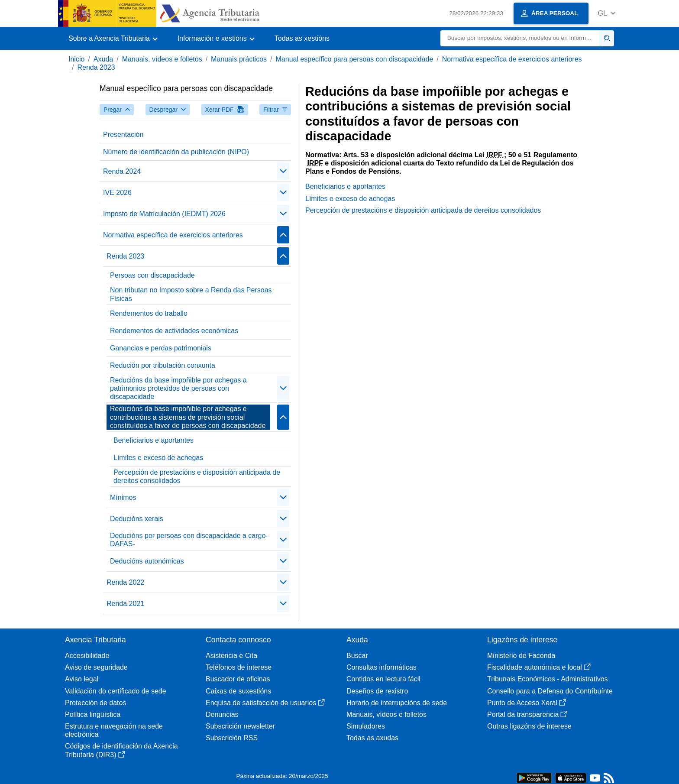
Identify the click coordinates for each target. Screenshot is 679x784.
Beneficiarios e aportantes (154, 440)
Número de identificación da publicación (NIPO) (176, 152)
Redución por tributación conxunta (163, 365)
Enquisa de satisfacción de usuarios (265, 703)
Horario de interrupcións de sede (397, 703)
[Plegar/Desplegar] (283, 171)
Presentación (123, 134)
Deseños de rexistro (377, 691)
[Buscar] (520, 38)
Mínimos (123, 497)
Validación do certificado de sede (116, 691)
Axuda (103, 59)
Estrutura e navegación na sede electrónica (114, 730)
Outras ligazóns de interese (529, 726)
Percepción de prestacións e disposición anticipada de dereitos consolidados (197, 476)
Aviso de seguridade (96, 667)
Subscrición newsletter (240, 726)
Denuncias (222, 714)
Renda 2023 (96, 67)
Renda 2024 (122, 171)
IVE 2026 (117, 193)
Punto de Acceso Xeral (527, 703)
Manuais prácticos (239, 59)
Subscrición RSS (232, 738)
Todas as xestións (302, 38)
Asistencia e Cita (231, 656)
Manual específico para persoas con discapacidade (355, 59)
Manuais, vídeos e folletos (162, 59)
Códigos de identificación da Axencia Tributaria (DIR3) (121, 750)
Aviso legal (82, 679)
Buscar (357, 656)
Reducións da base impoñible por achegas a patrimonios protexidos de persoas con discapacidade (178, 388)
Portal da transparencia (527, 714)
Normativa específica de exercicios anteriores (512, 59)
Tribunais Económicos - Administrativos (548, 679)
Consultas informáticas (382, 667)
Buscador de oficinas (238, 679)
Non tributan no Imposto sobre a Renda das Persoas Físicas (191, 294)
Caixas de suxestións (238, 691)
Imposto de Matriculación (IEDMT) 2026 (164, 214)
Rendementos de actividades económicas (174, 331)
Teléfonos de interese (239, 667)
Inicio (76, 59)
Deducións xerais (137, 519)
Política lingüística (93, 714)
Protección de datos (95, 703)
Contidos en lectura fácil (383, 679)
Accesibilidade (87, 656)
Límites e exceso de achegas (158, 458)
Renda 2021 (125, 604)
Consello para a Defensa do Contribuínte (550, 691)
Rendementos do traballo (149, 313)
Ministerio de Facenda (521, 656)
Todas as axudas (372, 738)
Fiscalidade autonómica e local (539, 667)
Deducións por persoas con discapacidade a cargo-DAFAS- (189, 540)
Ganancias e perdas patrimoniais (161, 348)
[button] (606, 13)
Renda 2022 (125, 582)
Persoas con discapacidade (152, 275)
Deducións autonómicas (147, 561)
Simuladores (366, 726)
